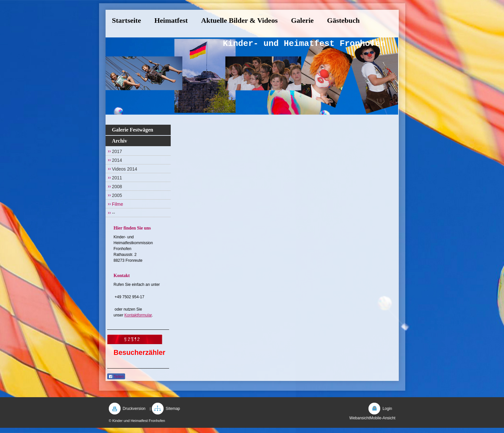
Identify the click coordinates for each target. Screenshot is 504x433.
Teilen (116, 377)
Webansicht (359, 418)
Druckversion (134, 409)
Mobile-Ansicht (383, 418)
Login (387, 409)
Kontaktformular (138, 315)
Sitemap (173, 409)
